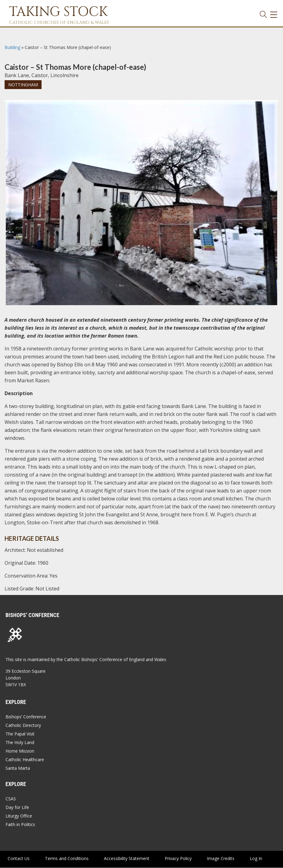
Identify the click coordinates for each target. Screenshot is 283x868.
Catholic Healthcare (25, 760)
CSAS (11, 799)
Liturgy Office (19, 816)
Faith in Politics (20, 824)
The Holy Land (20, 742)
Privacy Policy (178, 858)
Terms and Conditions (67, 858)
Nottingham (23, 85)
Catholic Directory (23, 725)
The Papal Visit (20, 734)
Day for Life (17, 807)
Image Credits (221, 858)
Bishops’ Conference (26, 717)
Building (12, 47)
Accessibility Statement (127, 858)
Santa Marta (18, 768)
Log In (256, 858)
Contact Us (19, 858)
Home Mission (20, 751)
